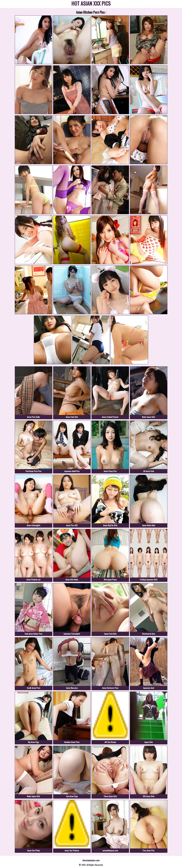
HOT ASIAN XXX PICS (91, 4)
